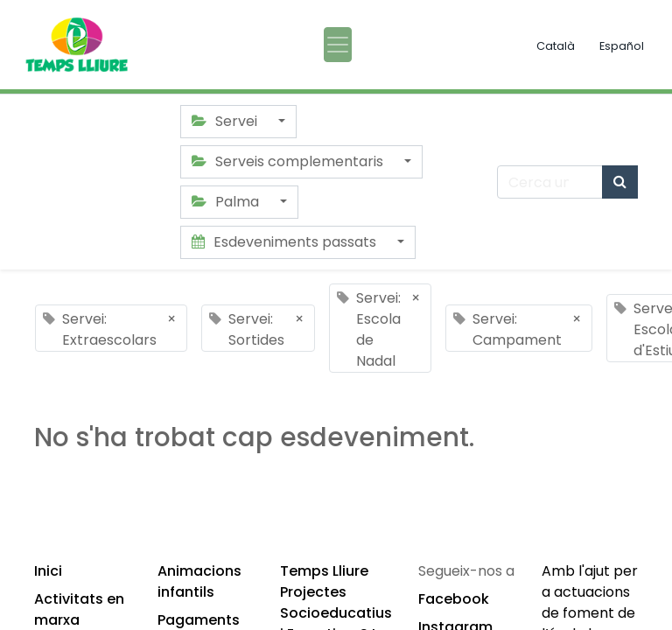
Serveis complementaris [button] (289, 161)
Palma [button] (227, 202)
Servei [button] (226, 121)
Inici (48, 571)
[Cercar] (620, 182)
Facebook (454, 599)
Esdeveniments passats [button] (286, 242)
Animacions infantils (199, 581)
